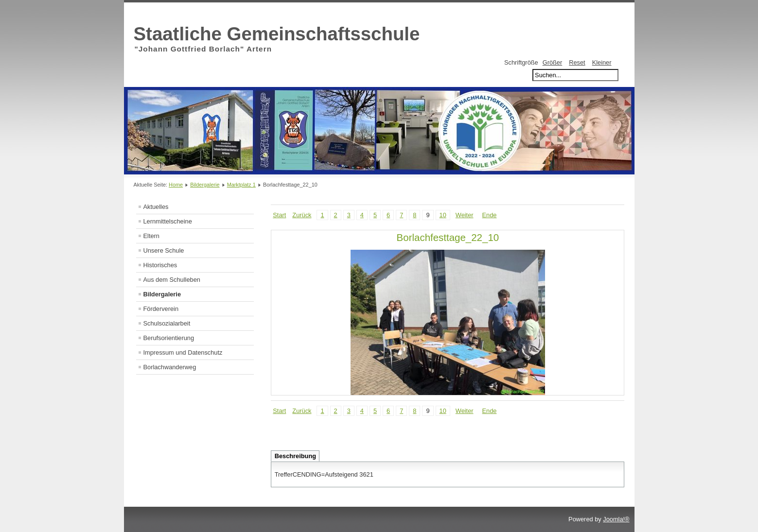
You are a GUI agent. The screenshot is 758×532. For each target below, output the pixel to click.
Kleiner (602, 62)
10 (443, 215)
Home (176, 185)
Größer (553, 62)
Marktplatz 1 (241, 185)
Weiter (465, 215)
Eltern (151, 236)
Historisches (160, 265)
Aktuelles (156, 207)
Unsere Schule (164, 250)
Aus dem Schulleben (172, 280)
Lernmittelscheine (168, 221)
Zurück (302, 215)
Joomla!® (616, 519)
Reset (577, 62)
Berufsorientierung (169, 338)
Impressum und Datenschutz (183, 352)
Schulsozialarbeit (167, 323)
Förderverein (161, 309)
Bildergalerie (205, 185)
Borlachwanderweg (170, 367)
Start (279, 215)
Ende (490, 215)
